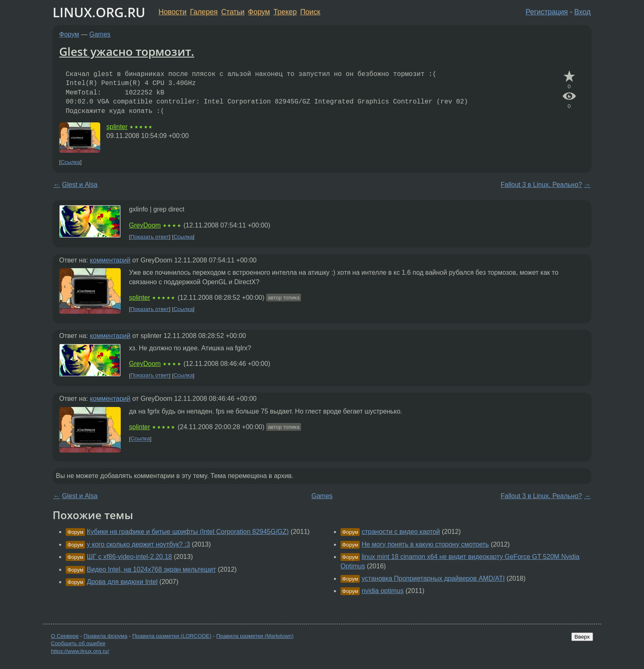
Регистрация (547, 12)
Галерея (204, 12)
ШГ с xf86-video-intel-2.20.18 (129, 557)
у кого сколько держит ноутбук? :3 (138, 544)
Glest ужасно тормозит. (127, 51)
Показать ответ (150, 237)
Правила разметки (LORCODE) (172, 636)
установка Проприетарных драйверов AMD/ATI (433, 578)
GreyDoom (145, 225)
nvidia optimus (382, 591)
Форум (259, 12)
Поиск (310, 12)
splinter (117, 127)
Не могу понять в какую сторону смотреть (425, 544)
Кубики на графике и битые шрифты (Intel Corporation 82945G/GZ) (188, 532)
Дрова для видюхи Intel (122, 582)
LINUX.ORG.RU (99, 12)
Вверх (582, 637)
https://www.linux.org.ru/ (80, 651)
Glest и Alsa (80, 185)
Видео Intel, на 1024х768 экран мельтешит (151, 569)
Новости (172, 12)
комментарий (110, 260)
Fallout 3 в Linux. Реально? (541, 185)
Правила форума (106, 636)
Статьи (233, 12)
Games (100, 34)
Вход (582, 12)
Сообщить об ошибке (78, 643)
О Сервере (65, 636)
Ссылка (70, 162)
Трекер (285, 12)
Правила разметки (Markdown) (255, 636)
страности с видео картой (401, 532)
